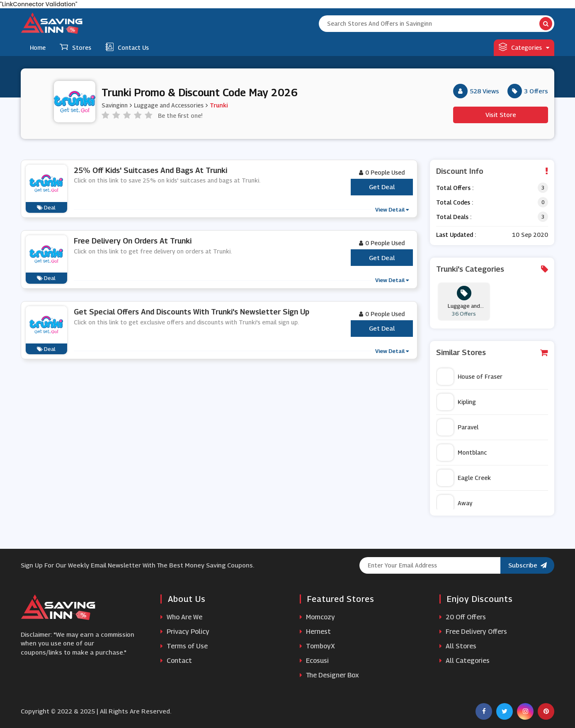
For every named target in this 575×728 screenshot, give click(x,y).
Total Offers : (455, 188)
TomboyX (317, 646)
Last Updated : (456, 235)
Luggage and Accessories (169, 105)
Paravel (458, 427)
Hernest (315, 632)
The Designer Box (329, 675)
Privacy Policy (185, 632)
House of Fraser (470, 377)
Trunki (219, 105)
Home (38, 47)
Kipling (456, 402)
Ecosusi (314, 661)
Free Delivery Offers (473, 632)
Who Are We (181, 617)
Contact (176, 661)
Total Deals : (454, 217)
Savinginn (115, 105)
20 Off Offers (463, 617)
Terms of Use (184, 646)
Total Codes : (455, 202)
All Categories (465, 661)
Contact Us (127, 47)
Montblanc (462, 453)
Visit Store (501, 114)
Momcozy (317, 617)
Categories (524, 47)
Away (455, 503)
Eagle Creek (464, 478)
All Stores (458, 646)
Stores (75, 47)
